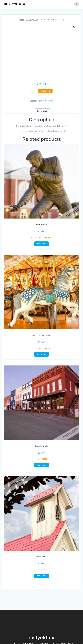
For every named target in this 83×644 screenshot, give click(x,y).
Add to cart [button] (42, 244)
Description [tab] (43, 111)
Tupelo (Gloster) (45, 237)
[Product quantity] (34, 91)
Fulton (36, 20)
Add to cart (45, 91)
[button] (75, 27)
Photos (29, 20)
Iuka (38, 459)
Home (22, 20)
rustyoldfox (15, 4)
